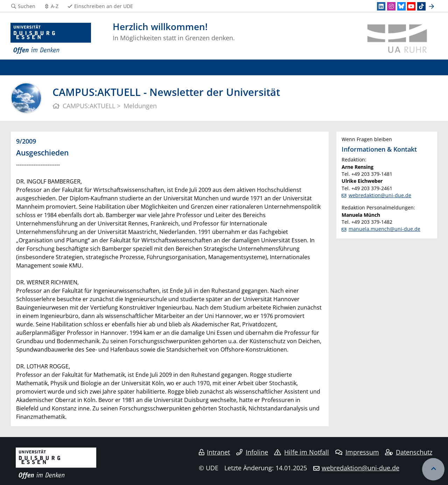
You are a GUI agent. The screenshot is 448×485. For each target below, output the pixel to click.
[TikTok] (421, 6)
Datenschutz (409, 452)
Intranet (215, 452)
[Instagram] (391, 6)
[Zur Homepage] (51, 39)
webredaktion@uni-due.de (380, 195)
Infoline (252, 452)
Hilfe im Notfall (302, 452)
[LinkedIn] (381, 6)
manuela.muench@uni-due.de (384, 229)
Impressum (357, 452)
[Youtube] (411, 6)
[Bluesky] (401, 6)
